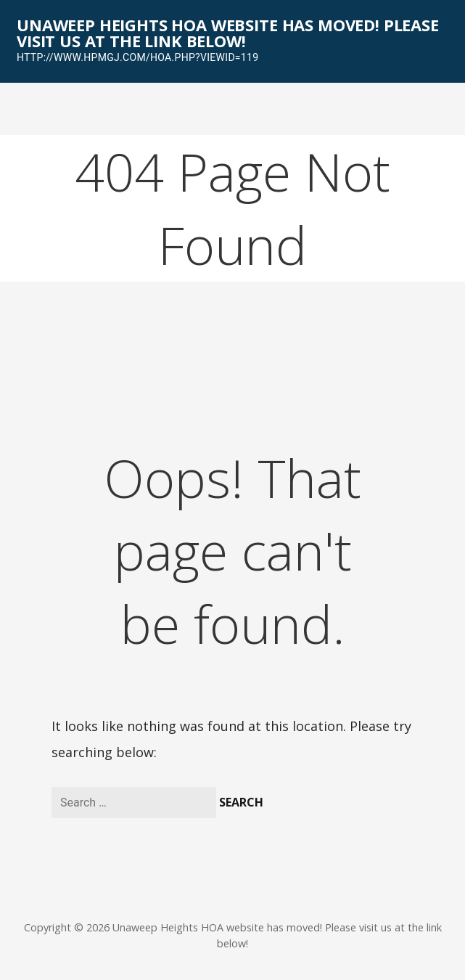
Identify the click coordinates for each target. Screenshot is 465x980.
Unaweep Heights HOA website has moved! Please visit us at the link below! (228, 33)
